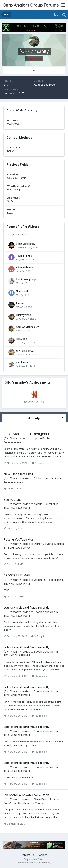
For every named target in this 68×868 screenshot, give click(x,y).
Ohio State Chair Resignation (28, 434)
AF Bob (38, 478)
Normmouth (23, 291)
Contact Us (27, 855)
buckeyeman (23, 315)
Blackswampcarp (26, 279)
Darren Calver (42, 544)
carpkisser (22, 363)
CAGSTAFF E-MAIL (17, 575)
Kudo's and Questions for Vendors (24, 803)
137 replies (39, 636)
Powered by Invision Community (34, 863)
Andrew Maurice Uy (27, 327)
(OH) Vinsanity (12, 438)
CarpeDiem (41, 799)
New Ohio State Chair (18, 474)
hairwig (38, 504)
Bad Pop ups (13, 500)
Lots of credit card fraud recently (26, 607)
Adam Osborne (24, 268)
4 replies (38, 463)
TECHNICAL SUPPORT (17, 508)
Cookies (42, 855)
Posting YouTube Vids (19, 539)
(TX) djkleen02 (25, 351)
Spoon (38, 612)
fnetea (20, 303)
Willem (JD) (41, 580)
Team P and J (24, 256)
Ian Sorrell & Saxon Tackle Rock (26, 795)
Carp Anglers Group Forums (31, 5)
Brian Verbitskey (26, 244)
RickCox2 (21, 339)
